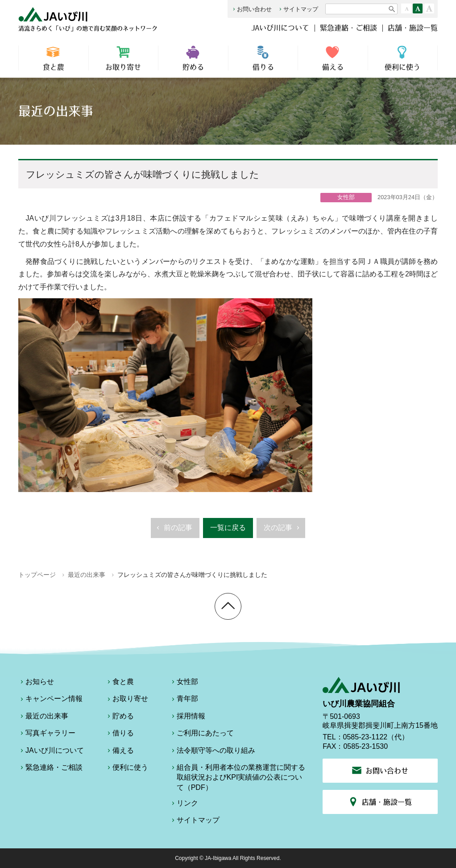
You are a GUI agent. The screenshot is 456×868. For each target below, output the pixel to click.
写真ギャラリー (47, 734)
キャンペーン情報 (50, 700)
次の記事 (283, 530)
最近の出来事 (87, 575)
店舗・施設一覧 (413, 28)
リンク (184, 805)
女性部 (184, 683)
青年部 (184, 700)
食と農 (54, 58)
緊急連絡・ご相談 (348, 28)
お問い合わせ (251, 9)
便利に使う (403, 58)
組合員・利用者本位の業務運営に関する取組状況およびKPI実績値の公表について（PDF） (237, 777)
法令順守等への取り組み (212, 752)
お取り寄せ (124, 58)
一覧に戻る (228, 528)
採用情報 (187, 718)
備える (333, 58)
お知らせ (36, 683)
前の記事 (173, 530)
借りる (263, 58)
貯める (193, 58)
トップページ (37, 575)
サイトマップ (298, 9)
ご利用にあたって (202, 734)
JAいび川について (280, 28)
